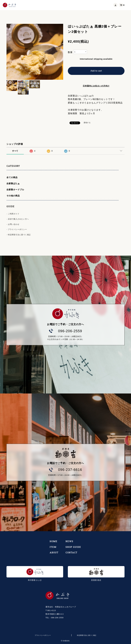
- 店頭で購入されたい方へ (18, 219)
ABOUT (54, 552)
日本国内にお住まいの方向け (96, 86)
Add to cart (96, 71)
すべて (15, 151)
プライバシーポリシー (43, 635)
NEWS (69, 541)
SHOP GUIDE (73, 547)
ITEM (53, 547)
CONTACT (71, 552)
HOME (53, 541)
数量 (70, 52)
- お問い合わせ (13, 224)
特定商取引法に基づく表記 (87, 635)
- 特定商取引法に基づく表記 (19, 235)
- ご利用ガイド (13, 214)
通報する (87, 123)
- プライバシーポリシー (17, 229)
